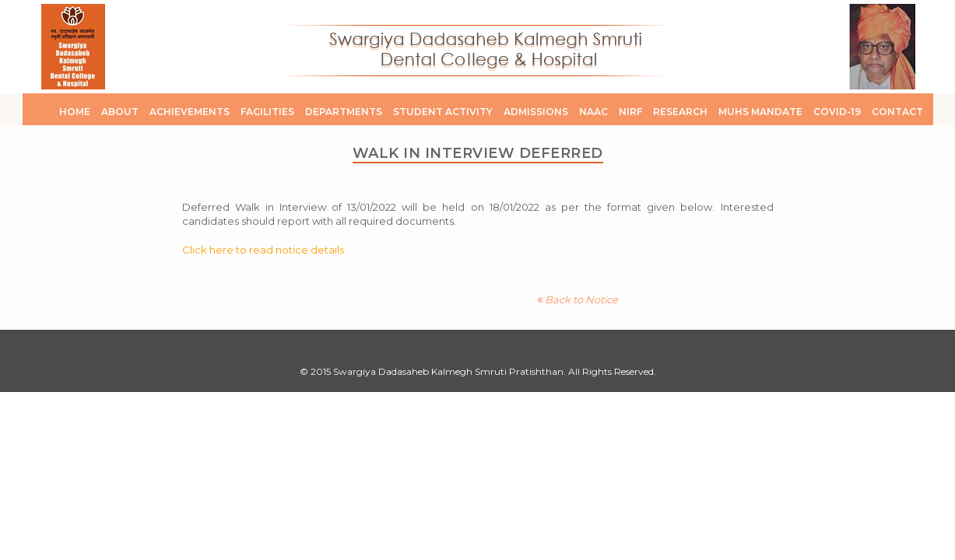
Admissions (536, 112)
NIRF (630, 112)
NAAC (593, 112)
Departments (344, 112)
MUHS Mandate (760, 112)
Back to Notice (578, 299)
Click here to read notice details (263, 250)
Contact (897, 112)
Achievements (190, 112)
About (120, 112)
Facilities (267, 112)
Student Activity (443, 112)
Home (75, 112)
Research (680, 112)
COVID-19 (837, 112)
